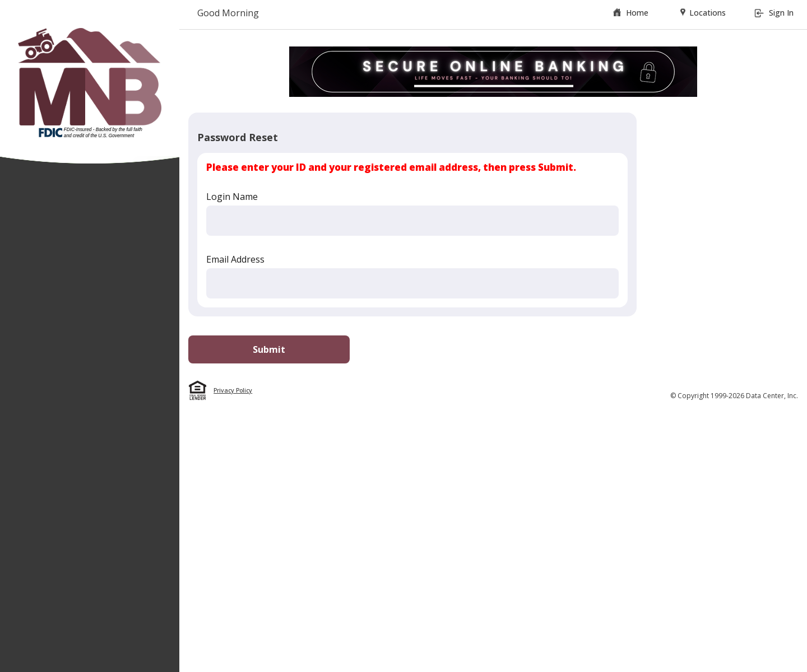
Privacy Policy (233, 390)
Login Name (232, 197)
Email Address (235, 259)
